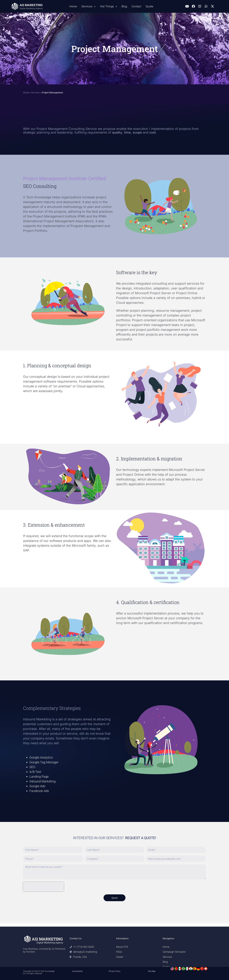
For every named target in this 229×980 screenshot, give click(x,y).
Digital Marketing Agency (31, 8)
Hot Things (109, 6)
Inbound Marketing (42, 781)
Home (73, 6)
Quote (149, 6)
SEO (32, 767)
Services (88, 6)
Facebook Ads (39, 791)
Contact (136, 6)
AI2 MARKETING (31, 5)
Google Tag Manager (44, 762)
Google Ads (37, 786)
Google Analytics (41, 757)
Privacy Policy (115, 971)
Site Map (152, 971)
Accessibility (77, 971)
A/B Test (35, 772)
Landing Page (39, 777)
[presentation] (43, 887)
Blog (124, 6)
